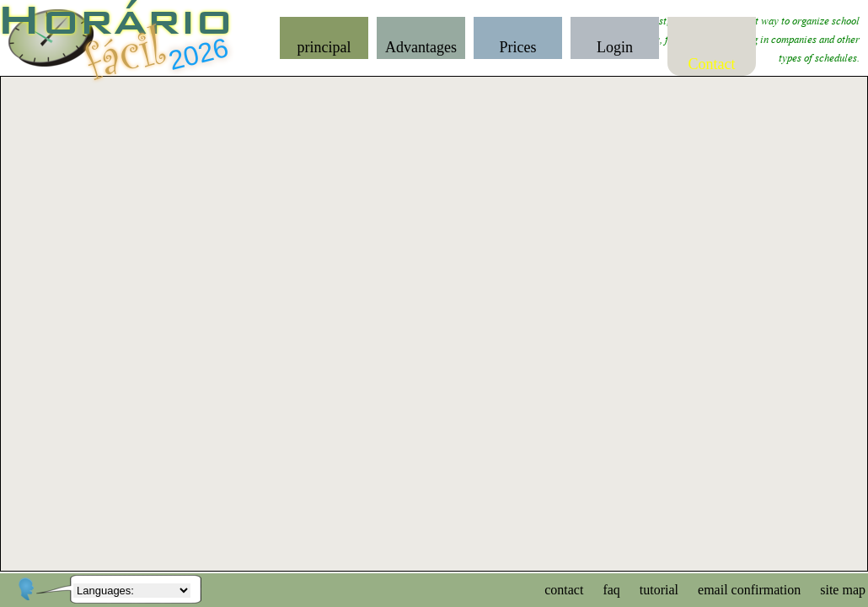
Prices (518, 47)
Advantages (421, 47)
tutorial (659, 590)
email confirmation (749, 590)
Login (615, 47)
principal (324, 47)
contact (564, 590)
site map (843, 590)
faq (611, 590)
